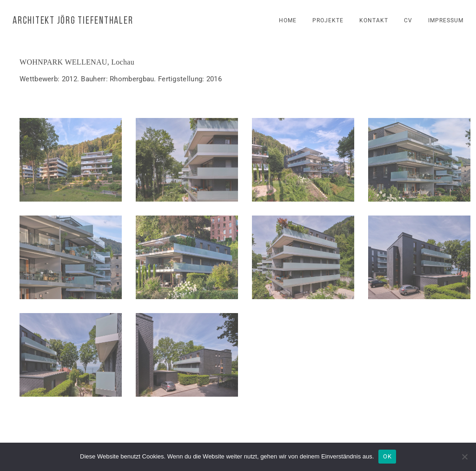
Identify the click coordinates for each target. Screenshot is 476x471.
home (288, 20)
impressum (446, 20)
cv (408, 20)
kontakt (374, 20)
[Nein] (464, 457)
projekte (328, 20)
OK (387, 456)
